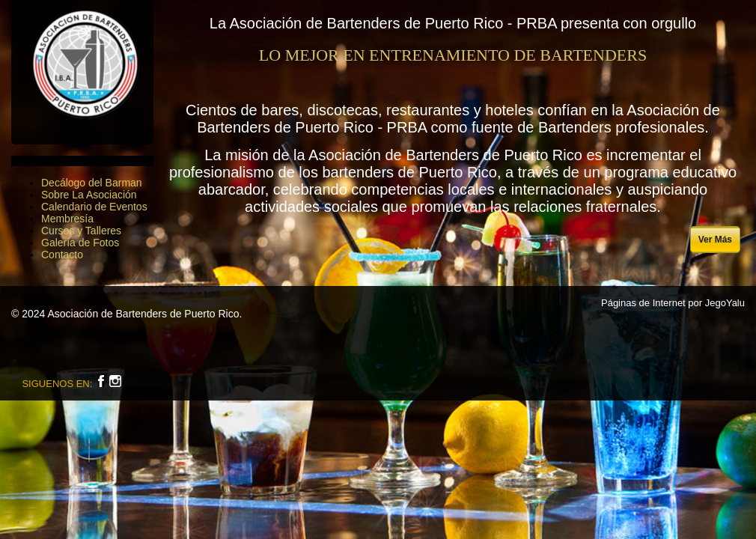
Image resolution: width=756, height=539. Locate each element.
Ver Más (715, 240)
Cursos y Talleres (81, 231)
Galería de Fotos (80, 243)
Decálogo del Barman (92, 183)
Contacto (62, 255)
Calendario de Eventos (94, 207)
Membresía (67, 219)
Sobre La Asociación (89, 195)
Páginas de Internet (643, 303)
